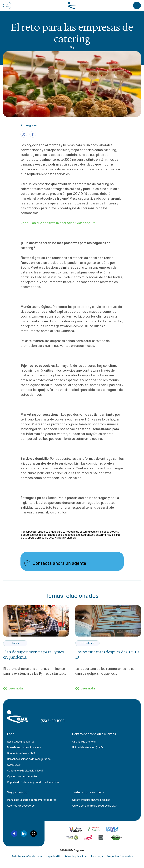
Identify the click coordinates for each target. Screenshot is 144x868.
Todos (15, 643)
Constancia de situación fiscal (25, 771)
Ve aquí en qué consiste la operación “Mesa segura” (59, 223)
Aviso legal (97, 856)
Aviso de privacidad (76, 856)
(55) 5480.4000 (53, 721)
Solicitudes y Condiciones (27, 856)
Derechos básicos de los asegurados (29, 759)
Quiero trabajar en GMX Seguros (91, 800)
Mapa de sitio (53, 856)
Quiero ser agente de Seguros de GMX (95, 806)
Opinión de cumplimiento (22, 776)
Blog (72, 47)
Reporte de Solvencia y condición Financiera (33, 782)
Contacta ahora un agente (59, 563)
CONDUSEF (14, 765)
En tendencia (87, 643)
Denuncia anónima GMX (21, 753)
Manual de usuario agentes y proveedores (32, 800)
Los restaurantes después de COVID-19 (108, 655)
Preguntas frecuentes (120, 856)
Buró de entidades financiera (24, 747)
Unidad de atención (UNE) (87, 747)
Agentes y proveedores (21, 806)
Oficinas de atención (84, 742)
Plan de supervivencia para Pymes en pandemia (33, 655)
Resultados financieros (21, 742)
